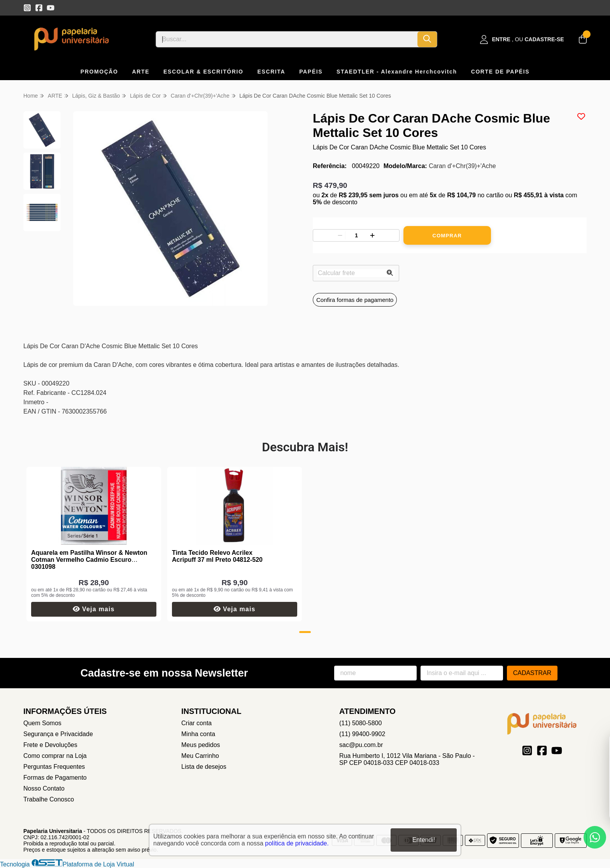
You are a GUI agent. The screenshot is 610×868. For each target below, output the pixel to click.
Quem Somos (42, 723)
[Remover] (340, 235)
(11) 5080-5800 (360, 723)
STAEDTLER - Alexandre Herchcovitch (397, 72)
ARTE (141, 72)
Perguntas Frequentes (54, 767)
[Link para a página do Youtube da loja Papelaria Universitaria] (51, 8)
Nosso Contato (44, 788)
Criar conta (196, 723)
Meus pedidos (201, 745)
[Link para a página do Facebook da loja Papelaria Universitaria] (39, 8)
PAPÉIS (311, 72)
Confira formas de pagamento (355, 300)
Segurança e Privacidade (58, 734)
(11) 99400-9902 (362, 734)
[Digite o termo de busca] (287, 39)
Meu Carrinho (200, 756)
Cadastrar (532, 673)
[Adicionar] (372, 235)
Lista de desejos (204, 767)
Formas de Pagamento (55, 778)
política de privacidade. (297, 843)
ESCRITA (272, 72)
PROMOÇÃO (99, 72)
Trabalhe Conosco (49, 799)
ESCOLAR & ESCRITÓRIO (203, 72)
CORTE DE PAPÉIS (500, 72)
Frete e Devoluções (50, 745)
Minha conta (198, 734)
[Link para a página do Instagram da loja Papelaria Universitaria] (27, 8)
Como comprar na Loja (55, 756)
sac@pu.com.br (361, 745)
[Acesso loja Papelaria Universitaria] (522, 39)
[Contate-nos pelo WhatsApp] (595, 837)
